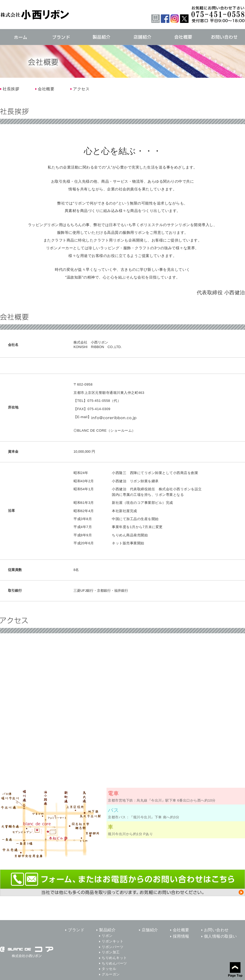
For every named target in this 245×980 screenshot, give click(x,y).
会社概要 (46, 89)
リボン (107, 936)
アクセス (81, 89)
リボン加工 (111, 952)
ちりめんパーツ (114, 963)
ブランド (76, 930)
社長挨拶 (11, 89)
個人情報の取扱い (220, 936)
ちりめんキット (114, 958)
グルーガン (111, 974)
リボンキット (113, 941)
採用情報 (181, 936)
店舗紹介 (150, 930)
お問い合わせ (216, 930)
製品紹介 (107, 930)
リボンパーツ (113, 947)
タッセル (109, 969)
